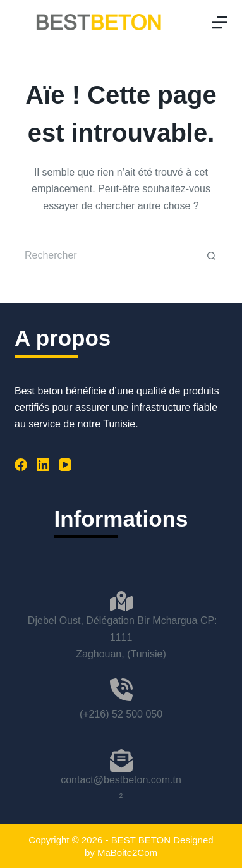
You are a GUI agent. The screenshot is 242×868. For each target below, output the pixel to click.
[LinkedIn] (43, 465)
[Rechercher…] (105, 255)
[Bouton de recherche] (212, 255)
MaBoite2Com (127, 853)
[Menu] (220, 22)
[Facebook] (21, 465)
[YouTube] (65, 465)
